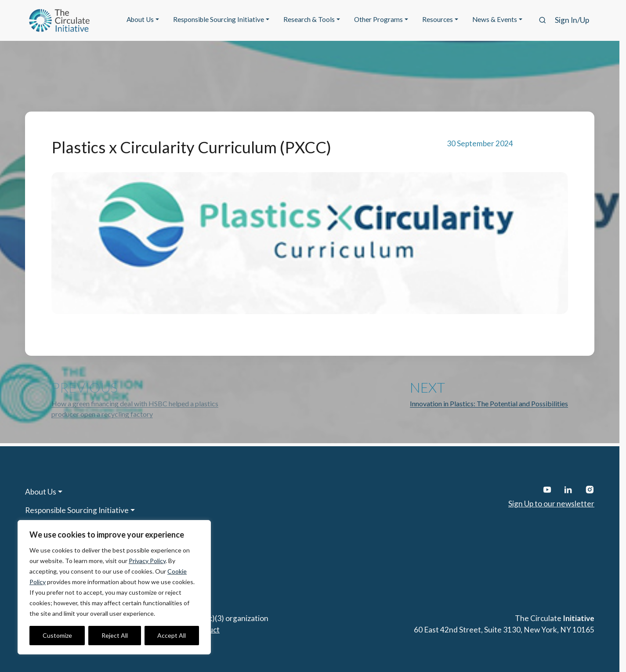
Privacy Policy (147, 561)
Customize (57, 635)
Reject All (115, 635)
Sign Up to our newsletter (551, 504)
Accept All (172, 635)
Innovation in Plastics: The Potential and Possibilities (489, 403)
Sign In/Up (572, 20)
